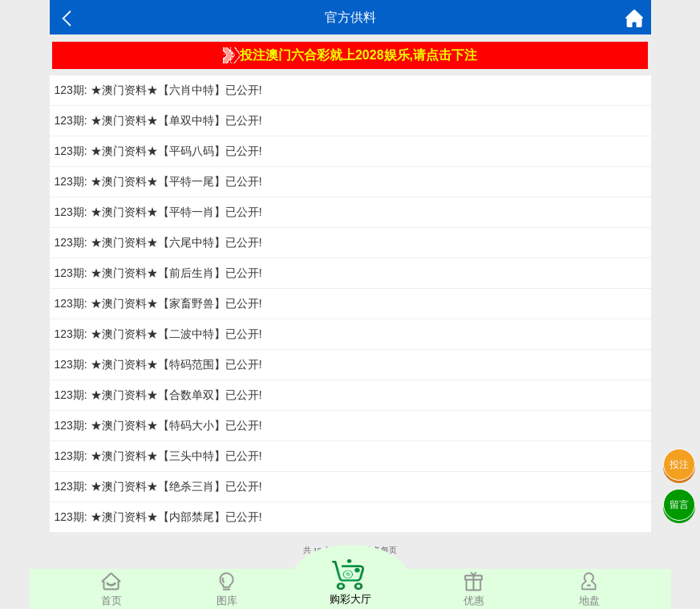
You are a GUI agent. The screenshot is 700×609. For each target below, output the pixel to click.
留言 (679, 505)
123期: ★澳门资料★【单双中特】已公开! (158, 120)
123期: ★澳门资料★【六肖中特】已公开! (158, 90)
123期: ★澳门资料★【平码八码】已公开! (158, 151)
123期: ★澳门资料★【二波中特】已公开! (158, 334)
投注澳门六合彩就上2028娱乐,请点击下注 (350, 55)
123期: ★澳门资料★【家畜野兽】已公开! (158, 303)
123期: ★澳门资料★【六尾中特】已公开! (158, 242)
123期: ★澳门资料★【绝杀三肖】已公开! (158, 486)
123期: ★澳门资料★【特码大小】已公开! (158, 425)
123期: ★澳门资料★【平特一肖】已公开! (158, 212)
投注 (679, 465)
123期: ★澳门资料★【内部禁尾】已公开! (158, 517)
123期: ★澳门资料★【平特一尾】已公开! (158, 181)
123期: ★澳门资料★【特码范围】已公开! (158, 364)
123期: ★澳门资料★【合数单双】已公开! (158, 395)
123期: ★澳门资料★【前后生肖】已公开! (158, 273)
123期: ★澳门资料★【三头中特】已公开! (158, 456)
